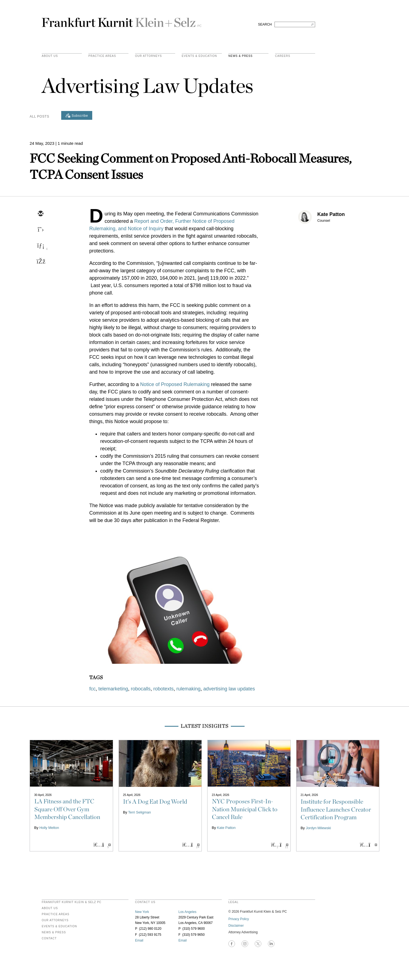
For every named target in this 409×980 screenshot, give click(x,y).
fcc (92, 689)
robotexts (163, 689)
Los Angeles (187, 912)
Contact (49, 939)
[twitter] (40, 230)
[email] (40, 214)
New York (142, 912)
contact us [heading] (145, 902)
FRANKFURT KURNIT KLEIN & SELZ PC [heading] (72, 902)
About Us (50, 56)
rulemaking (189, 689)
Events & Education (199, 56)
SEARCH (265, 24)
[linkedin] (40, 246)
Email (139, 940)
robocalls (141, 689)
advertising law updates (229, 689)
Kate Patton (331, 214)
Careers (283, 56)
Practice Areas (56, 914)
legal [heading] (233, 902)
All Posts (39, 116)
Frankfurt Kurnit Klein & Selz (122, 20)
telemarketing (113, 689)
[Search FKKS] (295, 24)
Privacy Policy (239, 919)
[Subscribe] (77, 115)
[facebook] (40, 262)
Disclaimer (236, 926)
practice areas (102, 56)
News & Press (240, 56)
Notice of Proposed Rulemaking (175, 384)
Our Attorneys (149, 56)
